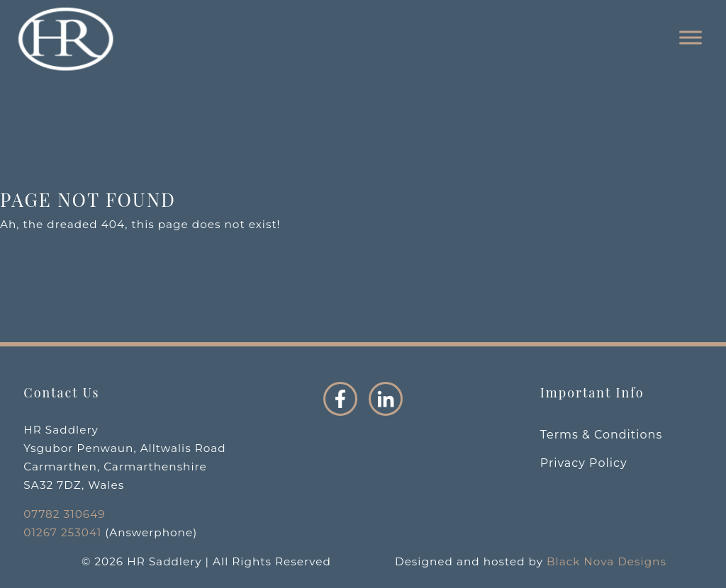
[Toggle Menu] (691, 38)
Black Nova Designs (607, 561)
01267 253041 (62, 532)
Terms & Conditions (601, 435)
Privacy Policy (584, 463)
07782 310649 (64, 514)
